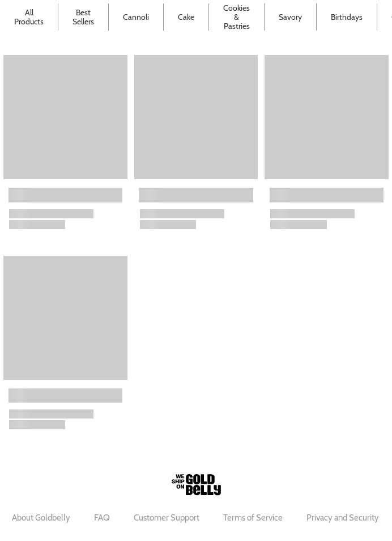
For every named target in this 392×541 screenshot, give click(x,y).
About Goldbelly (41, 518)
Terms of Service (253, 518)
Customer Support (167, 518)
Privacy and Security (343, 518)
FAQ (102, 518)
